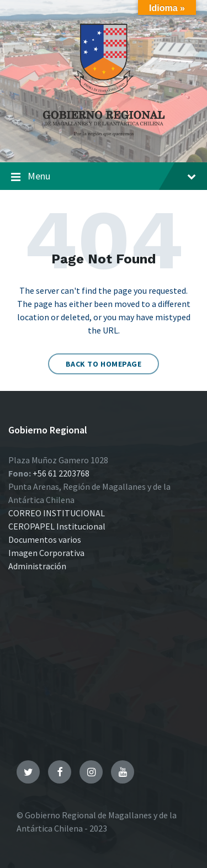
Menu (104, 177)
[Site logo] (104, 140)
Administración (37, 566)
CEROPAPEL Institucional (57, 526)
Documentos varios (45, 539)
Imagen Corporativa (46, 553)
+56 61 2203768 (61, 473)
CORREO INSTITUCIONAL (57, 513)
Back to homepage (104, 364)
